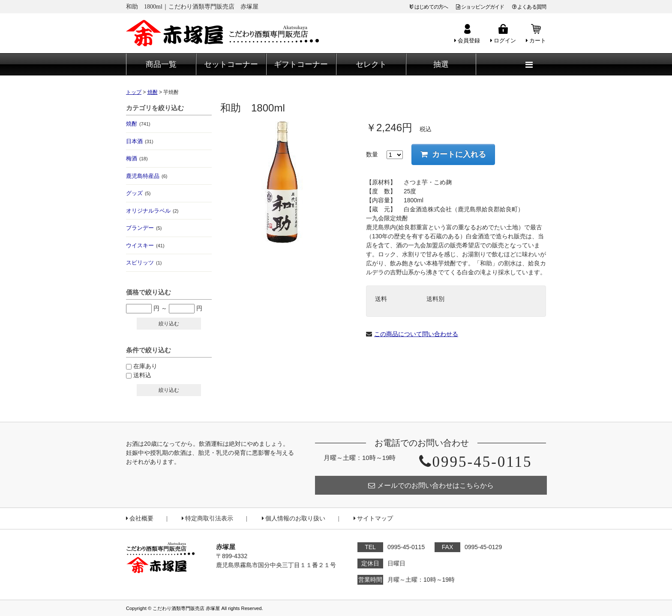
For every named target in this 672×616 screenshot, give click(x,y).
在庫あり (145, 366)
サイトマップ (373, 518)
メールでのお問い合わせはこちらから (431, 485)
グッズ (138, 193)
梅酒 (137, 158)
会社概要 (140, 518)
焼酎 (138, 124)
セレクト (371, 64)
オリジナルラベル (152, 211)
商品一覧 (161, 64)
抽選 (441, 64)
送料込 (142, 375)
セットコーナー (231, 64)
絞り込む (169, 324)
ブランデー (144, 228)
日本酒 (140, 141)
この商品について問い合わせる (416, 334)
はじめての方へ (431, 7)
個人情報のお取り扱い (294, 518)
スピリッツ (144, 263)
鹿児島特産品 (147, 176)
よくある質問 (529, 7)
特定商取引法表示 (207, 518)
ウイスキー (145, 245)
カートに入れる (453, 154)
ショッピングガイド (480, 7)
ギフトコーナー (301, 64)
